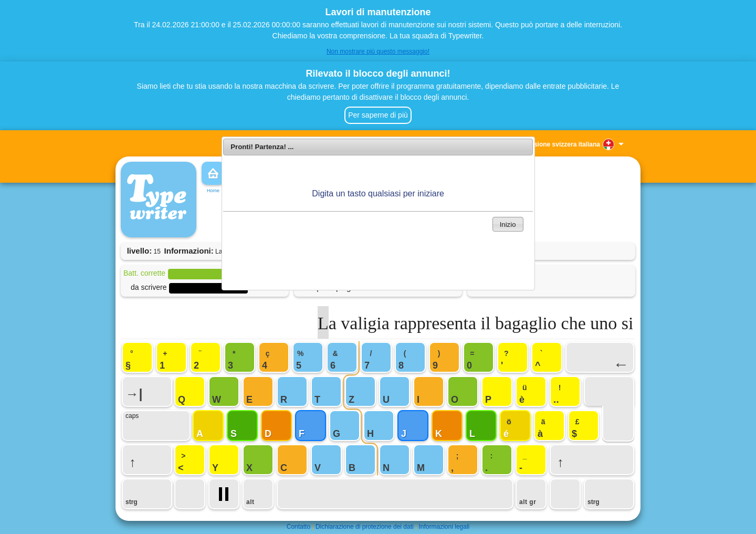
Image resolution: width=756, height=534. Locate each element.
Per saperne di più (378, 115)
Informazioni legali (444, 527)
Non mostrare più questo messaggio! (378, 51)
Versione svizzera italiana (562, 144)
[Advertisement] (378, 258)
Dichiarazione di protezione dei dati (365, 527)
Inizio (508, 224)
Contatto (298, 527)
